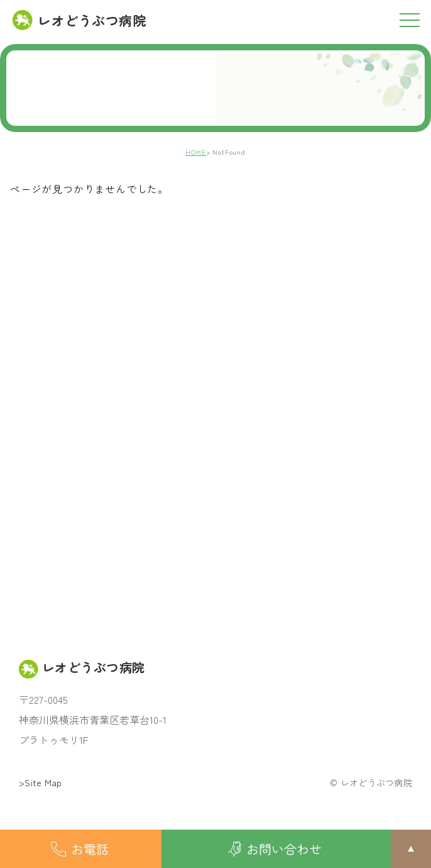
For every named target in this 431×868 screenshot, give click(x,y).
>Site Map (41, 782)
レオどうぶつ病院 (79, 20)
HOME (196, 152)
